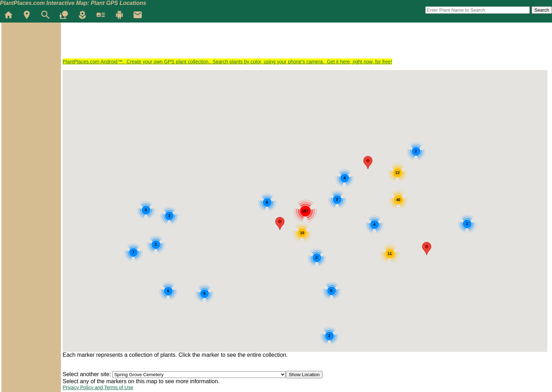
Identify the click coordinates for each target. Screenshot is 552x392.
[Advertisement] (191, 43)
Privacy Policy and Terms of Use (98, 387)
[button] (427, 248)
